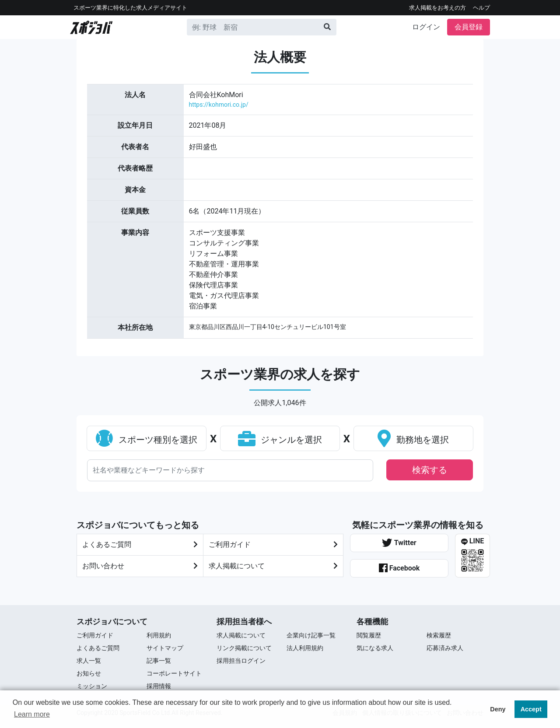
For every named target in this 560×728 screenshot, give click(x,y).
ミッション (92, 686)
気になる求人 (375, 648)
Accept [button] (531, 709)
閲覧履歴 (369, 635)
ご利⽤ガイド (273, 545)
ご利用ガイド (95, 635)
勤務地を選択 (413, 440)
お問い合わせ (140, 566)
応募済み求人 (445, 648)
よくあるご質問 (140, 545)
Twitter (399, 543)
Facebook (399, 568)
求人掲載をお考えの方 (437, 8)
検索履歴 (439, 635)
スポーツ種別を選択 (147, 440)
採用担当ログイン (241, 661)
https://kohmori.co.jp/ (219, 105)
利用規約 (159, 635)
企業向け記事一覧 (311, 635)
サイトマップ (165, 648)
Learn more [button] (32, 714)
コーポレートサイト (174, 673)
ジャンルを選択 (280, 440)
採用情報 (159, 686)
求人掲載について (273, 566)
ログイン (426, 27)
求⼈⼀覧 (89, 661)
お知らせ (89, 673)
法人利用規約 (305, 648)
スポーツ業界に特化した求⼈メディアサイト (130, 8)
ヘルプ (481, 8)
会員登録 (469, 27)
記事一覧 (159, 661)
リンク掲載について (244, 648)
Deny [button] (498, 709)
